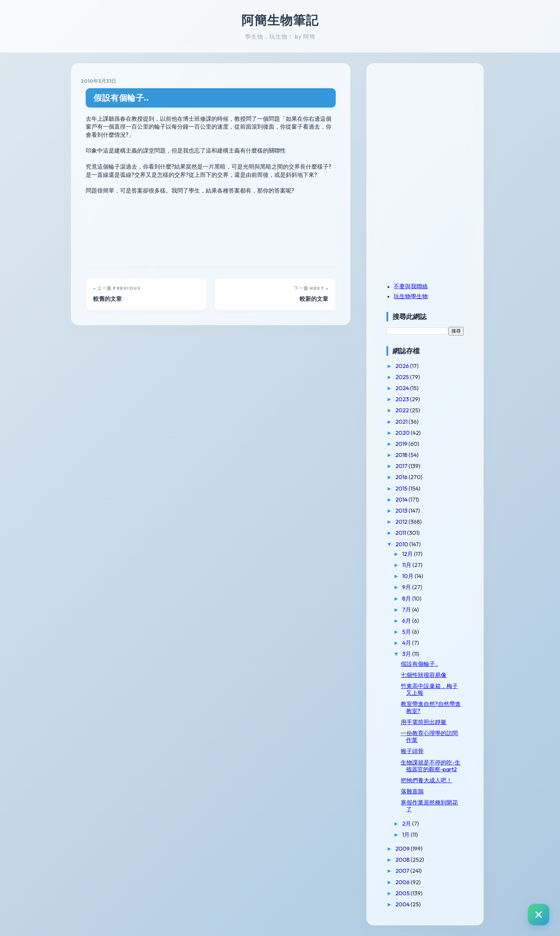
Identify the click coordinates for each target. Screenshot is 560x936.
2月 (410, 823)
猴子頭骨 (415, 751)
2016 (405, 477)
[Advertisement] (434, 123)
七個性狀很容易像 (426, 675)
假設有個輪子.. (121, 98)
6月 (410, 621)
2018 (405, 455)
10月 (411, 576)
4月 (410, 643)
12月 (411, 554)
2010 (405, 544)
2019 (405, 444)
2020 (406, 433)
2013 (405, 511)
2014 (405, 499)
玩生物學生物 (414, 296)
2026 (406, 366)
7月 (410, 609)
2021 (405, 422)
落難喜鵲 (415, 791)
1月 (409, 835)
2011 (404, 533)
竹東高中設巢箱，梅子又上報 (432, 689)
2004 (406, 904)
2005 (406, 893)
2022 (406, 410)
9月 (410, 587)
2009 (406, 848)
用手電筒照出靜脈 (426, 722)
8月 (410, 598)
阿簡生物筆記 (280, 20)
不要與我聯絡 (414, 286)
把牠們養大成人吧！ (429, 780)
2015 (405, 488)
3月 (410, 654)
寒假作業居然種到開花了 (432, 806)
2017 (405, 466)
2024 (406, 388)
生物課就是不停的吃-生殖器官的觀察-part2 (433, 766)
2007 (406, 871)
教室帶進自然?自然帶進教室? (434, 707)
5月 (410, 632)
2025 (406, 377)
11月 (410, 565)
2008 (406, 860)
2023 (406, 399)
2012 (405, 522)
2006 (406, 882)
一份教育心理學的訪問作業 (432, 736)
